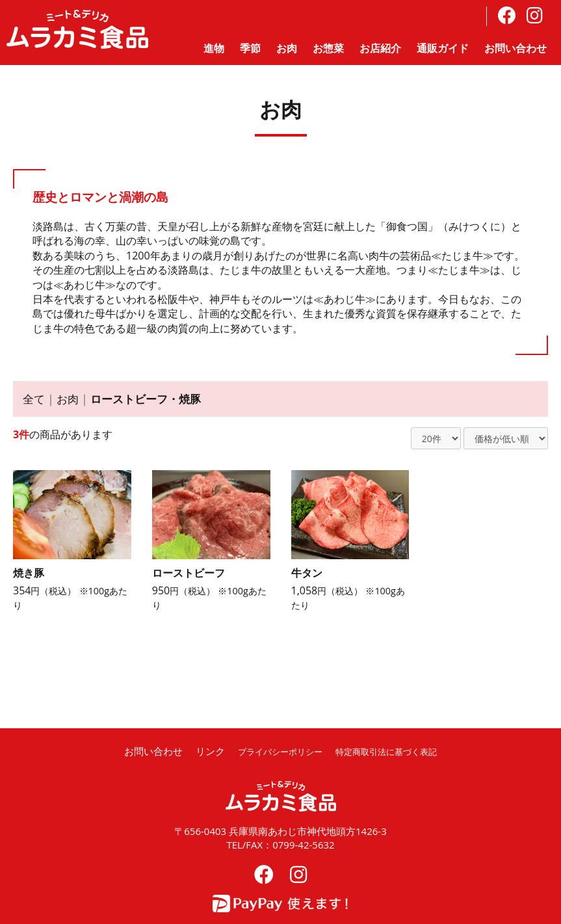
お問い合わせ (515, 48)
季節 (250, 48)
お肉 (287, 48)
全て (34, 399)
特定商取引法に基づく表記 (393, 751)
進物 (214, 48)
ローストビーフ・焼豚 (151, 399)
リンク (196, 751)
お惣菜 (328, 48)
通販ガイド (443, 48)
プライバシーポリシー (272, 751)
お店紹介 (380, 48)
